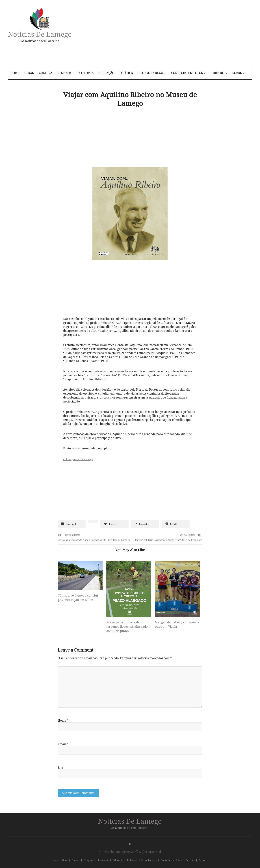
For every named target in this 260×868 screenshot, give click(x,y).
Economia (85, 73)
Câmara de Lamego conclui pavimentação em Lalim (78, 598)
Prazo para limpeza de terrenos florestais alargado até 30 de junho (127, 626)
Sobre (237, 73)
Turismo (218, 73)
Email (63, 744)
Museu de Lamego (83, 459)
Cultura (45, 73)
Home (15, 73)
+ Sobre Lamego (150, 73)
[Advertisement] (168, 35)
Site (60, 768)
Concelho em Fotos (187, 73)
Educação (106, 73)
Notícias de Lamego (40, 34)
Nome (63, 720)
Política (126, 73)
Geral (29, 73)
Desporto (65, 73)
